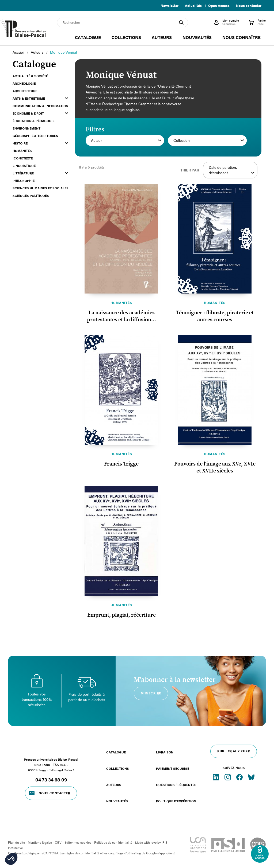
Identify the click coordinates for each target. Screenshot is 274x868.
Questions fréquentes (176, 785)
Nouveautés (117, 801)
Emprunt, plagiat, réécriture (121, 615)
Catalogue (116, 752)
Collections (118, 768)
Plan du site (16, 842)
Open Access (218, 6)
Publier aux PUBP (234, 751)
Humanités (121, 303)
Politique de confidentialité (113, 842)
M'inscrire (151, 693)
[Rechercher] (123, 22)
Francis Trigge (121, 464)
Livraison (165, 752)
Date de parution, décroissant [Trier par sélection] (232, 170)
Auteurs (114, 785)
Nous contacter (249, 6)
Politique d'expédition (176, 801)
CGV (58, 842)
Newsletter (166, 6)
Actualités (191, 6)
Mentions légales (40, 842)
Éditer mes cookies (78, 842)
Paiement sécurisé (173, 768)
